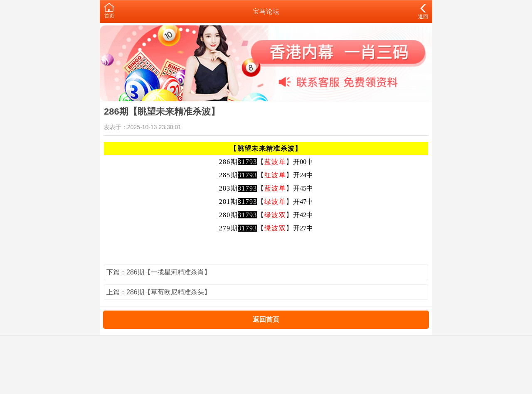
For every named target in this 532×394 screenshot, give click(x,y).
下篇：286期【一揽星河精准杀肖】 (159, 272)
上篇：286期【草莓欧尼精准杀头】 (159, 292)
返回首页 (266, 319)
